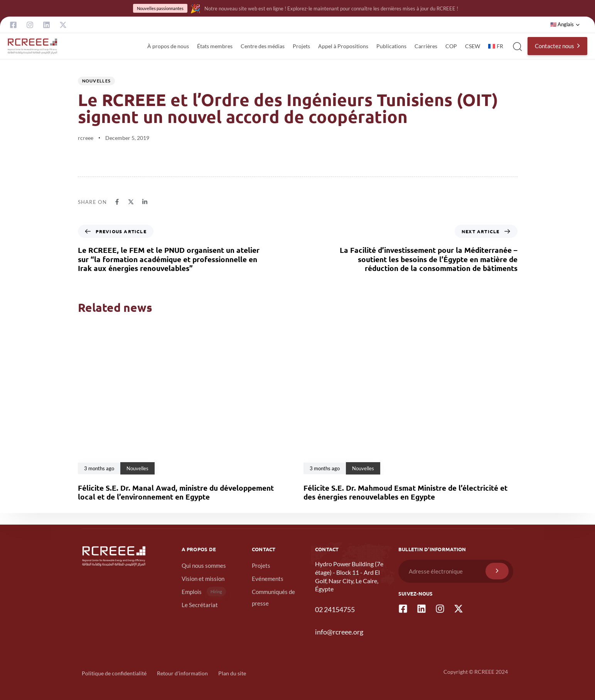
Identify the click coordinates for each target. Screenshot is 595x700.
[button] (565, 25)
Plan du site (232, 673)
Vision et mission (203, 579)
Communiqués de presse (273, 597)
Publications (391, 46)
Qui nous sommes (204, 565)
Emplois (204, 591)
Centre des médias (263, 46)
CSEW (473, 46)
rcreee (86, 138)
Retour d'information (182, 673)
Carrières (426, 46)
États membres (215, 46)
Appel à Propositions (343, 46)
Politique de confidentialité (114, 673)
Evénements (268, 579)
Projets (301, 46)
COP (451, 46)
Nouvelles (97, 81)
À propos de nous (168, 46)
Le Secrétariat (200, 605)
